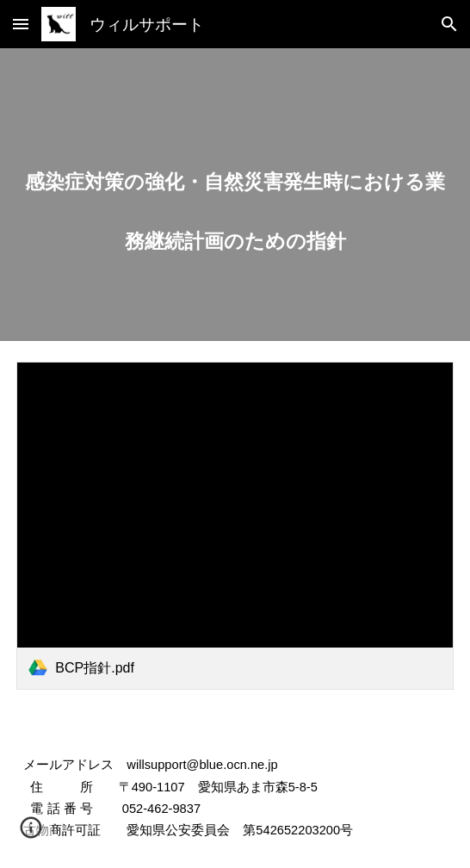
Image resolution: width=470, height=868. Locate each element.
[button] (21, 24)
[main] (235, 195)
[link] (235, 525)
